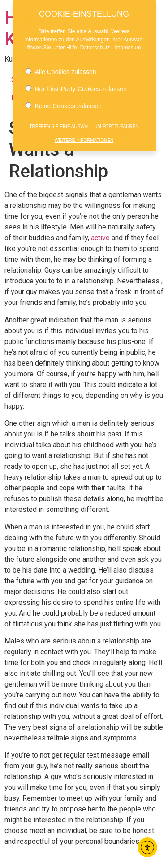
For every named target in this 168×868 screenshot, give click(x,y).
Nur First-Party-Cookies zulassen (76, 85)
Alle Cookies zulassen (61, 68)
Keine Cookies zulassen (64, 102)
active (100, 238)
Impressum (127, 44)
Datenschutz (95, 44)
